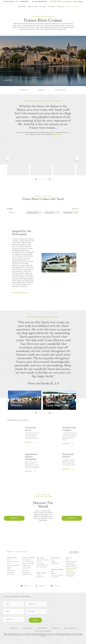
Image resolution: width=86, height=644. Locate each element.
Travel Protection (71, 574)
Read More (30, 442)
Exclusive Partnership (28, 564)
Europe (9, 569)
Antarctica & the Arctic (13, 562)
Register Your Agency (57, 575)
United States (11, 574)
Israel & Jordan (11, 571)
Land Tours (25, 569)
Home (9, 552)
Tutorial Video (55, 564)
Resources (60, 7)
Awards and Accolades (43, 560)
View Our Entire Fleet (20, 293)
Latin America (11, 573)
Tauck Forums (70, 571)
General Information (71, 562)
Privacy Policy (56, 628)
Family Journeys (27, 565)
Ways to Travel (33, 7)
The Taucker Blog (41, 567)
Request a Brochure (71, 569)
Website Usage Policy (70, 628)
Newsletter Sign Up (71, 565)
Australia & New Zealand (14, 565)
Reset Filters (75, 209)
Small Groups (26, 573)
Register (53, 562)
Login (53, 560)
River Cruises (26, 571)
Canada (9, 567)
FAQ (67, 560)
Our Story (39, 562)
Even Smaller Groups (28, 562)
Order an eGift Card (71, 567)
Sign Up (81, 2)
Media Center (40, 577)
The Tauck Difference (43, 565)
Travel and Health (71, 572)
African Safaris (26, 560)
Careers (39, 575)
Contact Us (69, 558)
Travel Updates (70, 576)
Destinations (22, 7)
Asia (8, 564)
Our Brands (51, 7)
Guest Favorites (26, 567)
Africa (9, 560)
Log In (76, 2)
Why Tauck (43, 7)
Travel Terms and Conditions (43, 631)
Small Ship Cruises (27, 574)
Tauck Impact (40, 564)
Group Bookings (70, 563)
